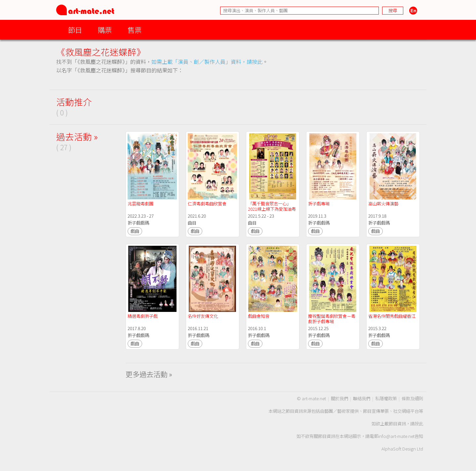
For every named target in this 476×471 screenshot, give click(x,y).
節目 (75, 30)
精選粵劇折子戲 (143, 316)
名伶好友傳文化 (203, 316)
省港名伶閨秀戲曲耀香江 (392, 316)
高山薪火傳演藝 (383, 204)
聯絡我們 (362, 398)
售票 (135, 30)
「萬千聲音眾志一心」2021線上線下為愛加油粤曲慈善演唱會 (272, 209)
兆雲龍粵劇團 (140, 204)
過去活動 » (77, 136)
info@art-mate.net (396, 436)
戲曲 (135, 231)
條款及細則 (412, 398)
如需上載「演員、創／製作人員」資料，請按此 (207, 62)
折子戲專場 (319, 204)
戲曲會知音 (259, 316)
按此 (419, 424)
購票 (105, 30)
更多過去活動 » (149, 374)
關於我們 (339, 398)
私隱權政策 (386, 398)
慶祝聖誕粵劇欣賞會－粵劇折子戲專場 (332, 319)
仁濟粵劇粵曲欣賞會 (207, 204)
